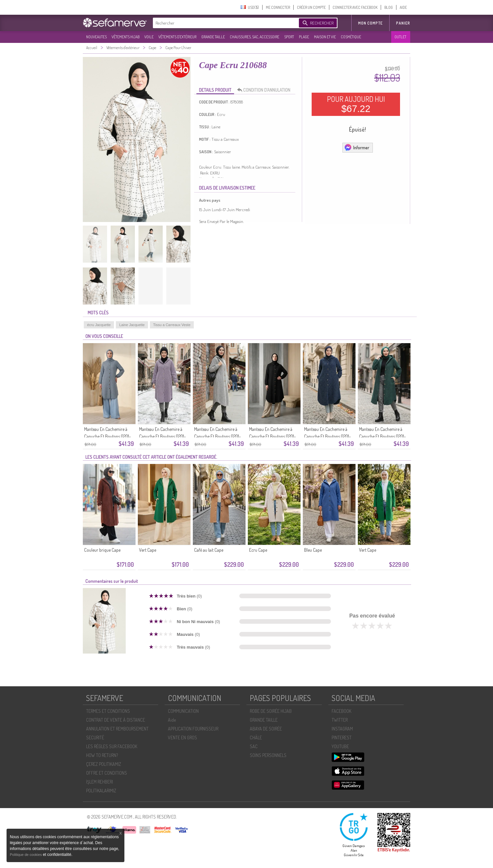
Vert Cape (148, 550)
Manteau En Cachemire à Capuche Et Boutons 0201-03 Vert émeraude (383, 436)
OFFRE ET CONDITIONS (107, 773)
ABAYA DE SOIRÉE (266, 729)
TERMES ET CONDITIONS (108, 711)
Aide (172, 720)
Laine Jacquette (132, 325)
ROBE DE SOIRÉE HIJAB (271, 711)
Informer (357, 147)
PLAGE (304, 37)
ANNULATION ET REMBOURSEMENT (117, 729)
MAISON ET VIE (325, 37)
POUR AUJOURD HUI (356, 104)
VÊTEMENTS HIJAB (126, 37)
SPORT (289, 37)
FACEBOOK (341, 711)
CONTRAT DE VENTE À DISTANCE (116, 720)
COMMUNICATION (183, 711)
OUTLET (400, 37)
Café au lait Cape (209, 550)
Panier (403, 23)
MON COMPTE (370, 23)
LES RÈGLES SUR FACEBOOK (112, 746)
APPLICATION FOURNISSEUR (193, 729)
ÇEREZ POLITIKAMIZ (104, 764)
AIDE (403, 7)
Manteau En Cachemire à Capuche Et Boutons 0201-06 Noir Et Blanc (218, 436)
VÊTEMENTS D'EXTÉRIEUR (177, 37)
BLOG (389, 7)
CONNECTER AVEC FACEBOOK (355, 7)
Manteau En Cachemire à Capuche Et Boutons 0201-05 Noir (273, 436)
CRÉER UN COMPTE (311, 7)
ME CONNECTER (278, 7)
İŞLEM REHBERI (100, 782)
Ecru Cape (258, 550)
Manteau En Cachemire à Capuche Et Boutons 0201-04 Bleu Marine (328, 436)
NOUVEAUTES (96, 37)
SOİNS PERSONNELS (268, 755)
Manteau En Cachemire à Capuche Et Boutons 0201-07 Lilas (163, 436)
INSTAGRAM (342, 729)
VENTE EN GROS (183, 738)
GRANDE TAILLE (213, 37)
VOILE (149, 37)
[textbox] (224, 23)
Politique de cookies (26, 855)
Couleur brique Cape (102, 550)
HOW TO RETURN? (102, 755)
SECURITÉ (95, 738)
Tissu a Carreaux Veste (172, 325)
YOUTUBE (340, 746)
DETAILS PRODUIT (215, 90)
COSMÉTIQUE (351, 37)
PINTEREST (342, 738)
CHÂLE (256, 738)
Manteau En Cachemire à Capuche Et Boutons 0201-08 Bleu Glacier (108, 436)
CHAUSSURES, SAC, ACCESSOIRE (255, 37)
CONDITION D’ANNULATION (265, 90)
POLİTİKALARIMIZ (101, 791)
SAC (254, 746)
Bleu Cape (313, 550)
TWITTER (340, 720)
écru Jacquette (99, 325)
